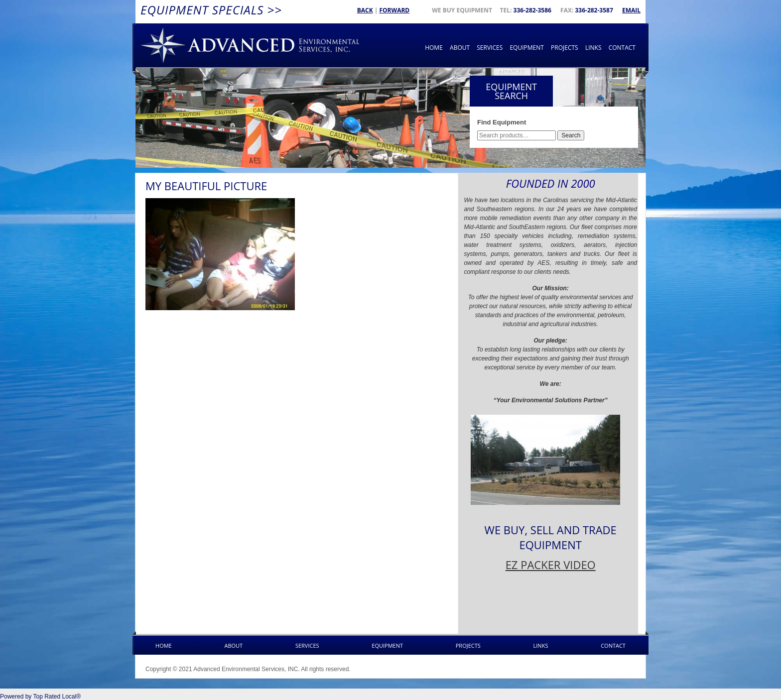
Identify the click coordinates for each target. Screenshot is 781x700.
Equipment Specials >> (211, 10)
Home (434, 48)
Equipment (526, 48)
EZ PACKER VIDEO (551, 565)
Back (365, 10)
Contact (622, 48)
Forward (394, 10)
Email (631, 10)
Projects (565, 48)
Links (593, 48)
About (460, 48)
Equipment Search (511, 91)
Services (490, 48)
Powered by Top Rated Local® (40, 697)
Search (571, 135)
